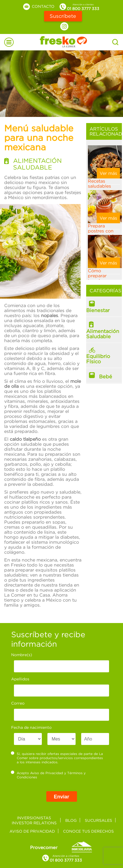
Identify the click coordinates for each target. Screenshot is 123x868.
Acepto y (48, 775)
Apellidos (20, 679)
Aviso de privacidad (32, 831)
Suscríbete (63, 16)
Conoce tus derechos (88, 831)
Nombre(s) (22, 655)
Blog (71, 820)
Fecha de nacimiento (31, 727)
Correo (18, 703)
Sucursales (98, 820)
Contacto (38, 6)
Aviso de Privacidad (47, 773)
